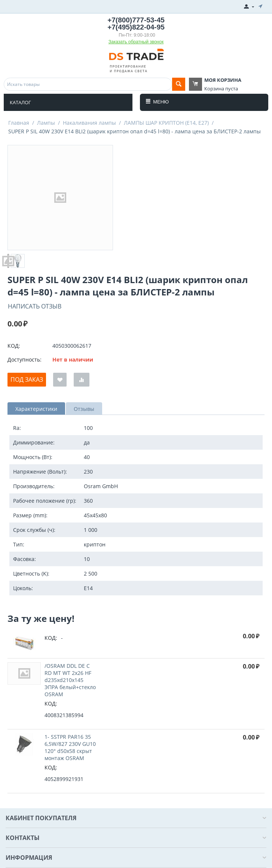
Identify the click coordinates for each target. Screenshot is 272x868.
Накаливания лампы (89, 123)
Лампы (46, 123)
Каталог (20, 102)
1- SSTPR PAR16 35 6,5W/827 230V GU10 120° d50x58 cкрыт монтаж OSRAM (70, 747)
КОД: (14, 346)
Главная (19, 123)
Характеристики (36, 409)
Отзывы (84, 409)
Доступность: (25, 359)
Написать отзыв (35, 306)
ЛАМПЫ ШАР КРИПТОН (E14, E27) (166, 123)
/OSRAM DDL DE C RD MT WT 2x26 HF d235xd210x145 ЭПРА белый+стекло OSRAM (70, 680)
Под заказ (27, 379)
